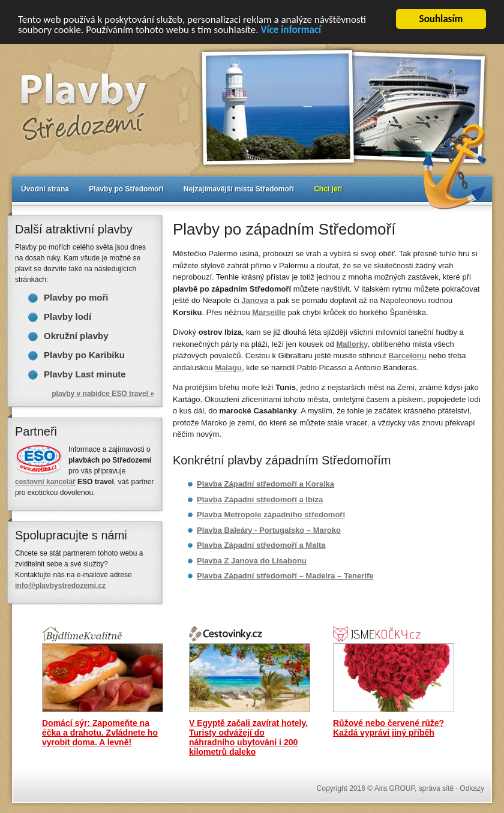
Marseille (269, 312)
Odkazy (472, 788)
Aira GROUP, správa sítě (414, 788)
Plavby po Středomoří (126, 189)
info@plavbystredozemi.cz (60, 586)
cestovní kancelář (45, 482)
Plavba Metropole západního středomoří (271, 514)
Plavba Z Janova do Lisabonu (252, 560)
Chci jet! (328, 189)
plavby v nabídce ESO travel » (103, 394)
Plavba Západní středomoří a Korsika (265, 484)
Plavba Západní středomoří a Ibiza (260, 499)
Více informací (291, 29)
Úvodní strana (45, 189)
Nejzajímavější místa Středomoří (239, 189)
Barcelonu (407, 355)
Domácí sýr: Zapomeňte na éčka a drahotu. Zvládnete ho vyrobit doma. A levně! (100, 733)
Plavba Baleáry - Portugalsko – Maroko (269, 529)
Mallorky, (352, 343)
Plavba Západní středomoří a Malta (261, 545)
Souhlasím (441, 19)
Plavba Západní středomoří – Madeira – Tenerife (285, 576)
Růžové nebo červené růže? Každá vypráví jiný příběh (388, 728)
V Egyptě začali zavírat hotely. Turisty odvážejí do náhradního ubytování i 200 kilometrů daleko (248, 737)
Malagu (228, 367)
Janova (255, 300)
